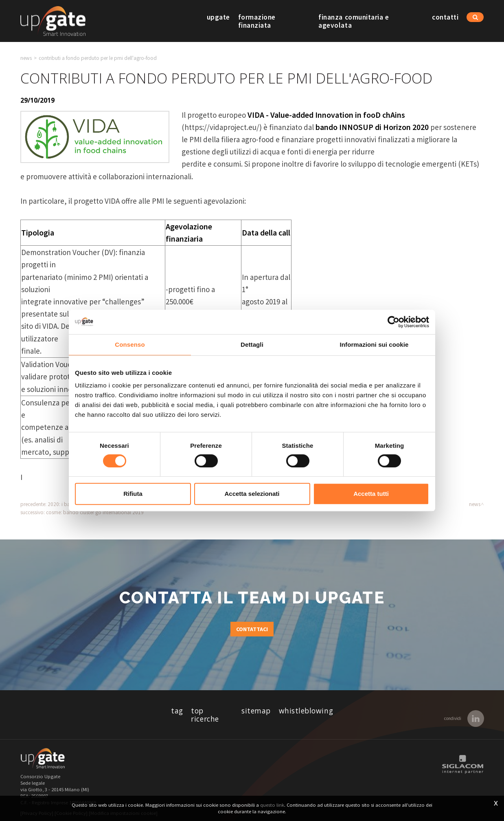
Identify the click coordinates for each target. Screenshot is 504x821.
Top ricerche (212, 711)
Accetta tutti (371, 494)
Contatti (445, 21)
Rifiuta (133, 494)
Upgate (218, 21)
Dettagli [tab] (252, 344)
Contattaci (252, 629)
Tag (177, 711)
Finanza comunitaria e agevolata (371, 21)
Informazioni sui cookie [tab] (374, 344)
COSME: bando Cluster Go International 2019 (95, 512)
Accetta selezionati (252, 494)
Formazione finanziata (274, 21)
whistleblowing (306, 711)
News (26, 58)
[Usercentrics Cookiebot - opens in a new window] (393, 322)
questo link (272, 805)
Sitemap (256, 711)
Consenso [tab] (130, 344)
